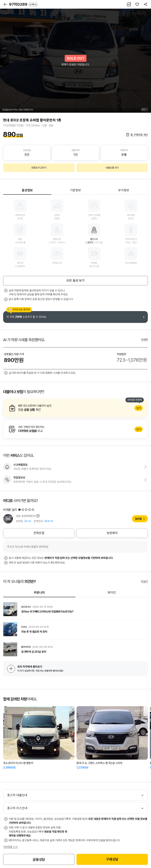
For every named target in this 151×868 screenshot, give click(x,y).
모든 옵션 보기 (75, 281)
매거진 (112, 593)
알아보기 (75, 408)
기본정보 (75, 190)
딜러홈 (138, 519)
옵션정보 (27, 190)
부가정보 (124, 190)
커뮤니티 (39, 593)
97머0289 (23, 4)
